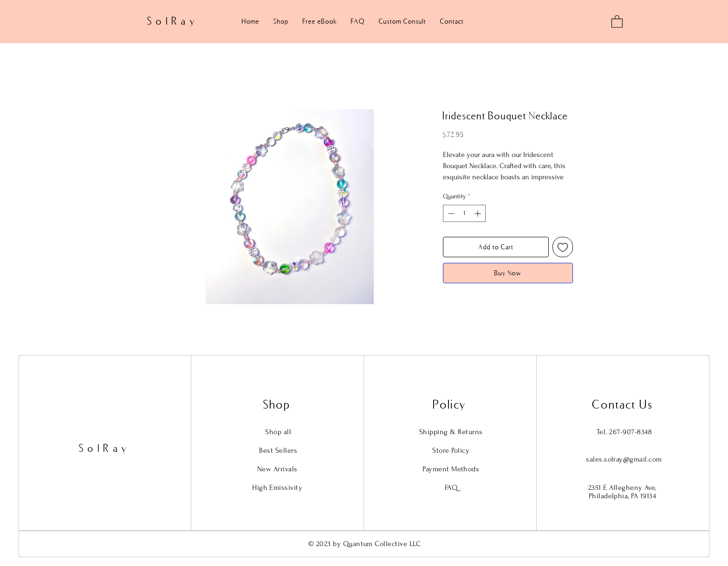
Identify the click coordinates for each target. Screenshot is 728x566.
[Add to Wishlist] (563, 247)
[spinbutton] (464, 213)
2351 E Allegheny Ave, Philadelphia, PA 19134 (622, 492)
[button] (617, 21)
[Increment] (478, 213)
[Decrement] (450, 213)
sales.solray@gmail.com (624, 459)
